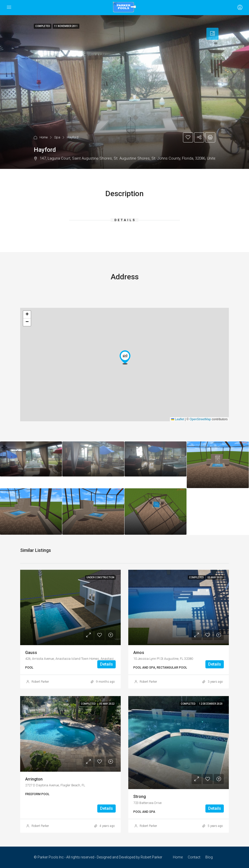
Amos (139, 653)
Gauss (31, 653)
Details (106, 664)
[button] (125, 357)
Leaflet (178, 419)
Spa (57, 137)
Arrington (34, 779)
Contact (194, 857)
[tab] (212, 34)
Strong (140, 797)
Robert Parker (40, 682)
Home (44, 137)
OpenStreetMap (200, 419)
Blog (209, 857)
